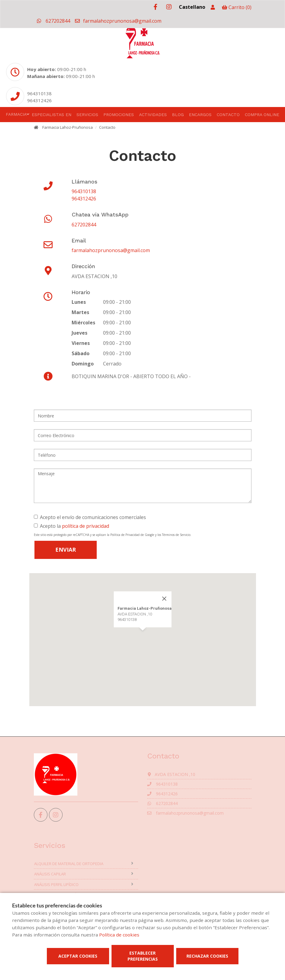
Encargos (200, 115)
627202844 (53, 21)
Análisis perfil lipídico (56, 884)
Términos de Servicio (176, 535)
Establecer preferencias (143, 956)
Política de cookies (119, 935)
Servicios (87, 115)
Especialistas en (52, 115)
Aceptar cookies (78, 956)
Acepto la (71, 526)
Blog (178, 115)
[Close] (164, 599)
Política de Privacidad (125, 535)
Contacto (228, 115)
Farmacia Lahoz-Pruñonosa (68, 127)
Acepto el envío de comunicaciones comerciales (90, 517)
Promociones (119, 115)
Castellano (192, 7)
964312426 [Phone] (39, 100)
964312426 (84, 199)
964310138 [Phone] (39, 93)
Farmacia (16, 114)
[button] (143, 636)
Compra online (262, 115)
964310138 (84, 191)
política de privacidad (86, 526)
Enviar (66, 550)
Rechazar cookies (207, 956)
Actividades (153, 115)
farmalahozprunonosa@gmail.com (118, 21)
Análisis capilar (50, 874)
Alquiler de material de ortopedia (69, 864)
